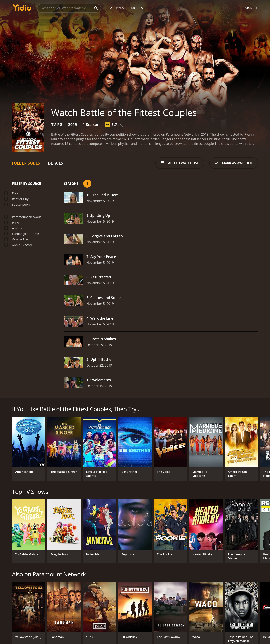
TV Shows (116, 8)
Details (55, 163)
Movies (137, 8)
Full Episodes (26, 163)
